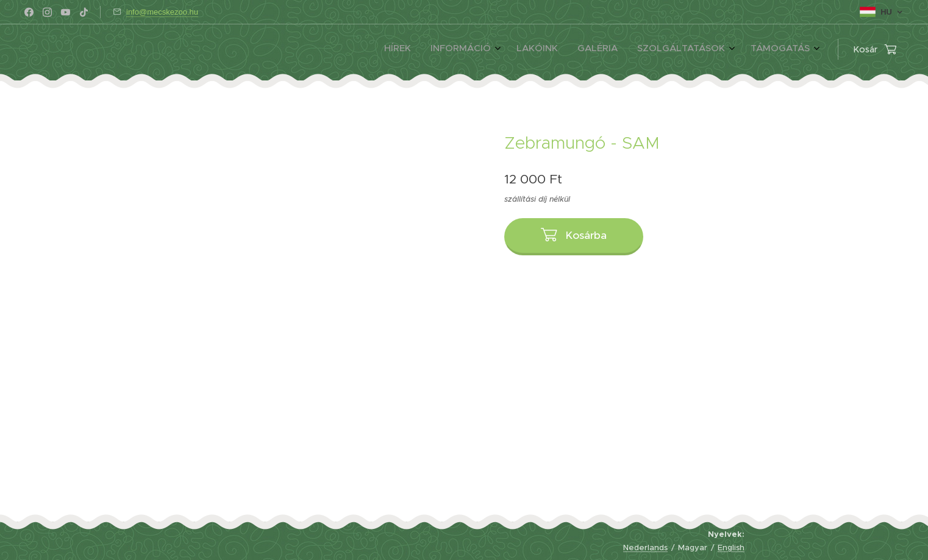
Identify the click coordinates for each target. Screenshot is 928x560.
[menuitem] (703, 49)
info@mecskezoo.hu (162, 12)
